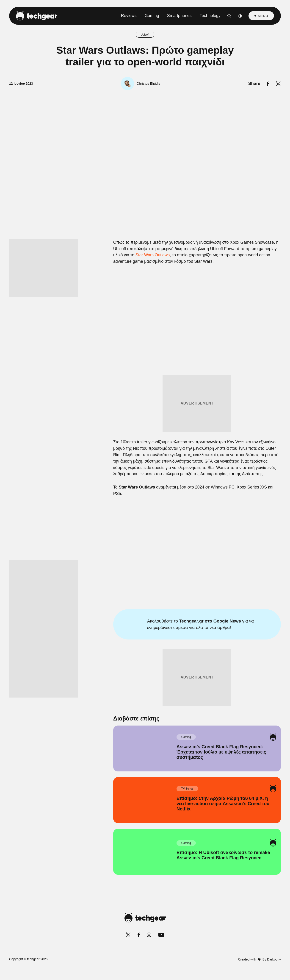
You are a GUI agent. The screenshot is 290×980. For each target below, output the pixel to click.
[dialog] (145, 490)
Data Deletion (119, 600)
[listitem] (145, 459)
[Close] (224, 381)
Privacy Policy (171, 600)
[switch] (202, 470)
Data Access (145, 600)
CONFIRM (112, 583)
